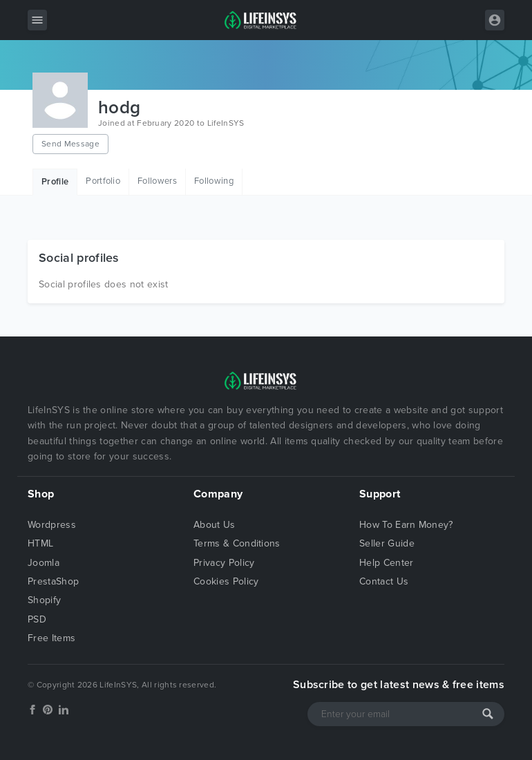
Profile (55, 182)
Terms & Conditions (237, 543)
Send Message (70, 144)
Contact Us (384, 581)
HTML (40, 543)
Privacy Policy (224, 563)
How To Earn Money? (406, 525)
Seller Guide (387, 543)
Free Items (51, 638)
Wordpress (52, 525)
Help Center (387, 563)
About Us (215, 525)
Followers (157, 181)
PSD (37, 619)
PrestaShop (53, 581)
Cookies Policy (226, 581)
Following (214, 181)
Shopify (44, 600)
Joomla (44, 563)
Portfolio (103, 181)
